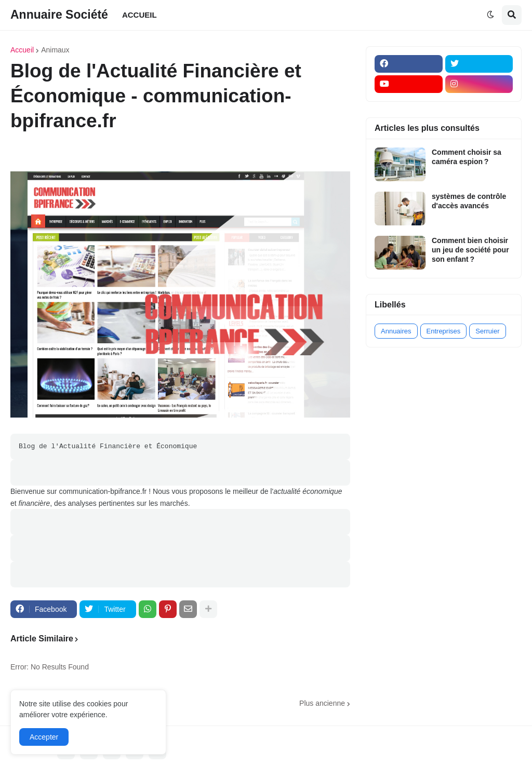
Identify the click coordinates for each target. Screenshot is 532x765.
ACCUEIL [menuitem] (139, 15)
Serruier (487, 331)
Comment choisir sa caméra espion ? (467, 157)
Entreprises (444, 331)
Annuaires (396, 331)
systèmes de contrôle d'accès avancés (469, 201)
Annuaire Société (59, 15)
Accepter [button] (44, 737)
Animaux (55, 50)
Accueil (22, 50)
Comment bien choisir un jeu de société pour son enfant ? (470, 250)
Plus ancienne (322, 703)
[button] (490, 15)
